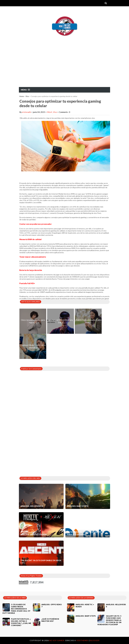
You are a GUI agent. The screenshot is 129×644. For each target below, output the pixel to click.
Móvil (50, 112)
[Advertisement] (64, 68)
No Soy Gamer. (57, 640)
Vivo (27, 96)
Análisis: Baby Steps (78, 506)
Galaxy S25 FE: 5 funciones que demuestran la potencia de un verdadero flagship (109, 620)
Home (22, 96)
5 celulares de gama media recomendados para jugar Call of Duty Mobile (16, 609)
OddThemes (82, 640)
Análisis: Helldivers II (32, 506)
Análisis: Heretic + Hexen (34, 535)
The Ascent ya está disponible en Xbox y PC (41, 562)
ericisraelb (26, 112)
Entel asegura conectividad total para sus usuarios (86, 533)
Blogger (95, 640)
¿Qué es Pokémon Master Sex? (50, 620)
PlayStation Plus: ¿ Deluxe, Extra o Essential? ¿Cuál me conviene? (21, 622)
